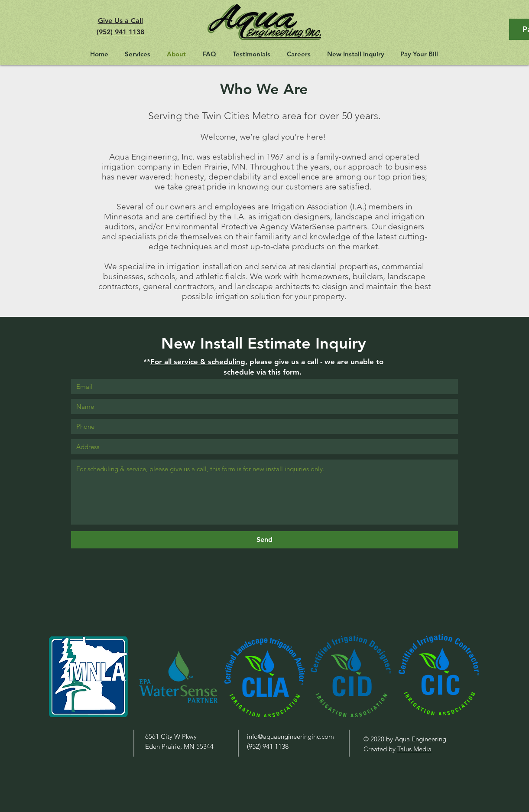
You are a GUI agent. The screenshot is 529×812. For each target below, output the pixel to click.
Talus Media (414, 749)
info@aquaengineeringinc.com (290, 736)
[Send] (264, 540)
